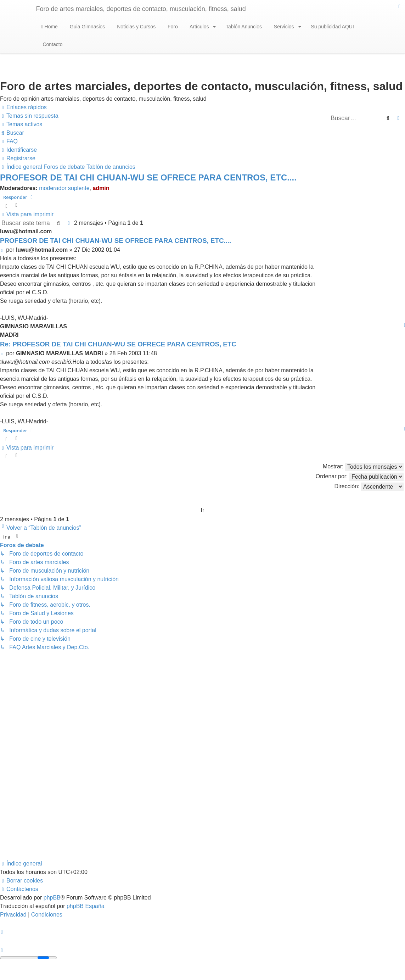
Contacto (52, 44)
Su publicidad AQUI (332, 27)
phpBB (52, 898)
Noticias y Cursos (136, 27)
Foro (172, 27)
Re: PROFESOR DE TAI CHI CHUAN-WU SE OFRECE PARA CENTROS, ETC (118, 344)
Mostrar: (363, 467)
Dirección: (369, 487)
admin (101, 188)
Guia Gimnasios (87, 27)
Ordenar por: (360, 477)
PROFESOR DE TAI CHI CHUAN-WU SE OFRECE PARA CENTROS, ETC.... (148, 177)
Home (50, 27)
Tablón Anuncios (243, 27)
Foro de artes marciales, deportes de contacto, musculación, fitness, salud (141, 9)
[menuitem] (29, 116)
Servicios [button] (287, 27)
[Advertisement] (201, 756)
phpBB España (86, 906)
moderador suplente (64, 188)
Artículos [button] (202, 27)
